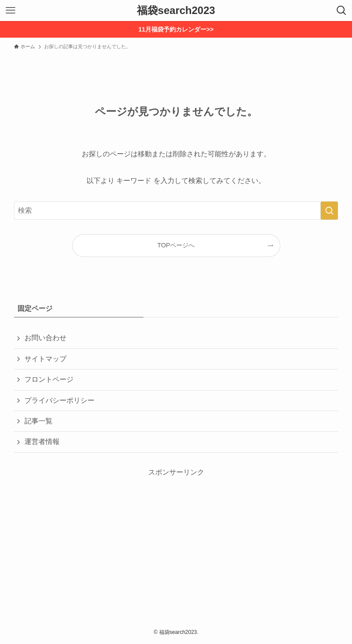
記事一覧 (38, 421)
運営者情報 (42, 442)
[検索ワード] (176, 211)
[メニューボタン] (10, 11)
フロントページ (49, 379)
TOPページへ (176, 245)
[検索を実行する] (329, 211)
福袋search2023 (176, 11)
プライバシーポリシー (59, 400)
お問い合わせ (45, 338)
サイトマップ (45, 359)
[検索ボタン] (342, 11)
